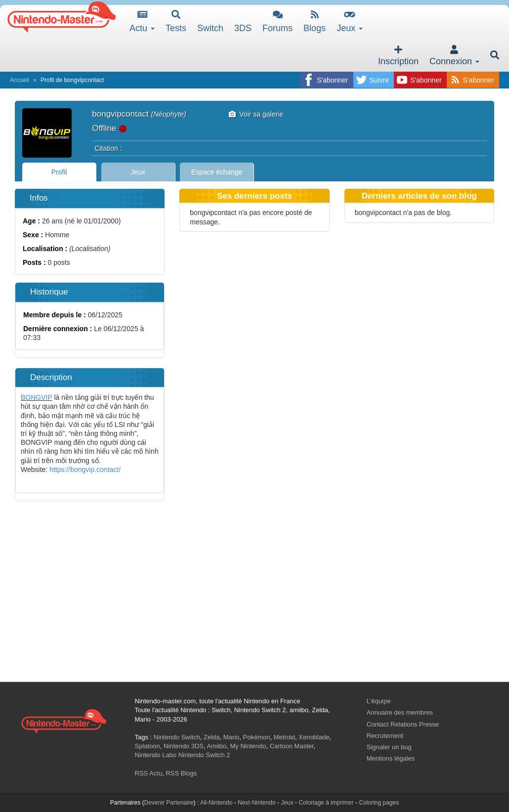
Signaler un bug (389, 747)
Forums (277, 21)
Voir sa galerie (256, 114)
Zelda (212, 737)
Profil (59, 172)
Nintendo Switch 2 (204, 755)
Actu (142, 21)
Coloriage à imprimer (326, 803)
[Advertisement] (254, 602)
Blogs (315, 21)
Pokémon (257, 737)
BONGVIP (37, 397)
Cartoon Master (292, 746)
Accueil (20, 80)
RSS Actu (149, 773)
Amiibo (217, 746)
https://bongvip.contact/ (85, 470)
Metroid (284, 737)
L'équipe (379, 701)
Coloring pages (379, 803)
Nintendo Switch (177, 737)
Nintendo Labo (156, 755)
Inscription (398, 56)
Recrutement (385, 736)
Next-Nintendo (257, 803)
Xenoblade (314, 737)
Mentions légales (391, 758)
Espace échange (217, 172)
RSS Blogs (181, 773)
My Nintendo (248, 746)
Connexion (454, 56)
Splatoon (148, 746)
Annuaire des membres (400, 712)
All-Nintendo (216, 803)
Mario (232, 737)
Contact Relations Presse (403, 724)
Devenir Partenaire (169, 803)
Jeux (350, 21)
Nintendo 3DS (184, 746)
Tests (176, 21)
